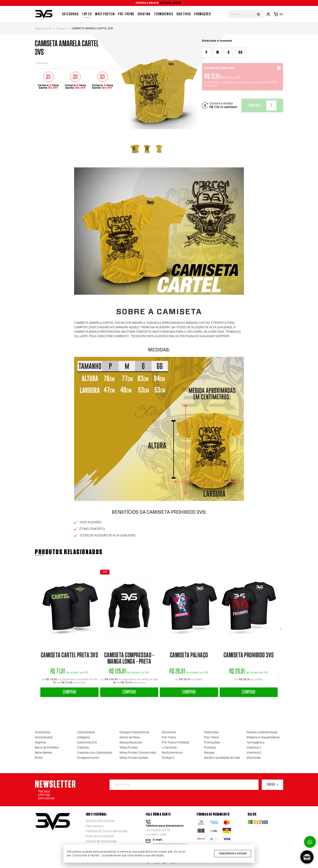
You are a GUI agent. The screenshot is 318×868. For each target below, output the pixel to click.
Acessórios (43, 732)
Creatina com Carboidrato (95, 753)
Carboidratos (86, 732)
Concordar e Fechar (233, 854)
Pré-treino (126, 14)
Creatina (144, 14)
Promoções (203, 14)
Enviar (272, 785)
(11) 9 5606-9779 (158, 830)
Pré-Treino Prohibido (176, 743)
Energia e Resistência (134, 732)
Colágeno (83, 738)
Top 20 (87, 14)
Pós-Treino (211, 738)
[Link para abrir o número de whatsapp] (310, 842)
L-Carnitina (169, 748)
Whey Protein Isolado (134, 758)
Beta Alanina (43, 753)
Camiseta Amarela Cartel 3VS (92, 28)
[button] (281, 629)
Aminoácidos (44, 738)
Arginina (40, 743)
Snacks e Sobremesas (262, 732)
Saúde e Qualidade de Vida (222, 758)
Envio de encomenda (100, 836)
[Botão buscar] (258, 14)
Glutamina (169, 732)
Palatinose (211, 732)
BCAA (39, 758)
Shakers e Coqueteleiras (263, 738)
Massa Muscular (131, 743)
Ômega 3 (168, 758)
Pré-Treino (169, 738)
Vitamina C (254, 748)
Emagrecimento (88, 758)
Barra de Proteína (47, 748)
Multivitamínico (172, 753)
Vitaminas (253, 758)
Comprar (69, 692)
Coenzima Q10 (87, 743)
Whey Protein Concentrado (138, 753)
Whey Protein (105, 14)
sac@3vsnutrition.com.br (170, 844)
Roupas (61, 28)
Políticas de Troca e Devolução (107, 831)
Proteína (210, 748)
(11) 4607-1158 (156, 835)
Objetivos (184, 14)
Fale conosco (95, 826)
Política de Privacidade (101, 841)
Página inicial (43, 28)
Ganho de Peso (130, 738)
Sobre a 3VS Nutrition (100, 821)
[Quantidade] (271, 105)
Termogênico (163, 14)
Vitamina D (254, 753)
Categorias (70, 14)
